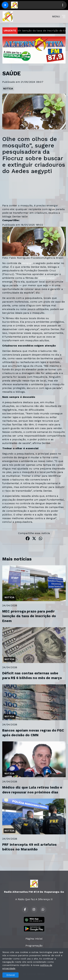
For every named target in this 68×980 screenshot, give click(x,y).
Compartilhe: (11, 220)
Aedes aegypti (47, 278)
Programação (34, 946)
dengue (27, 263)
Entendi (11, 975)
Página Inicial (34, 939)
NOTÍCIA (8, 89)
